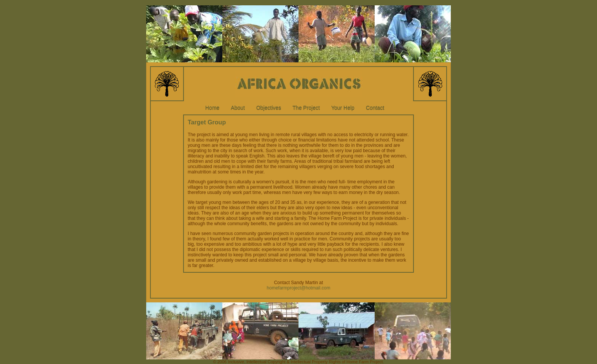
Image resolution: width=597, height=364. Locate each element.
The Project (306, 108)
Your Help (343, 108)
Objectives (269, 108)
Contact (375, 108)
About (238, 108)
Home (212, 108)
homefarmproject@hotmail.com (299, 288)
